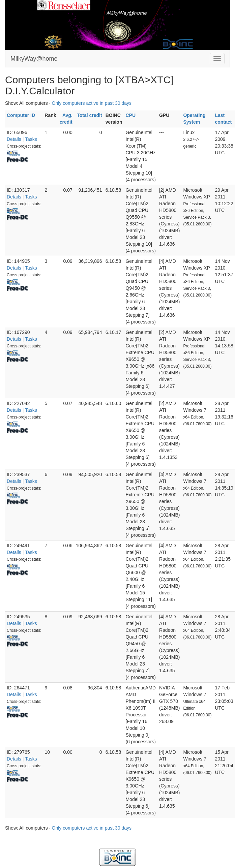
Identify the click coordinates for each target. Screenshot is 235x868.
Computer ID (21, 115)
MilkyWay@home (34, 59)
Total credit (89, 115)
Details (14, 139)
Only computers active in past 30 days (92, 103)
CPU (130, 115)
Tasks (31, 139)
